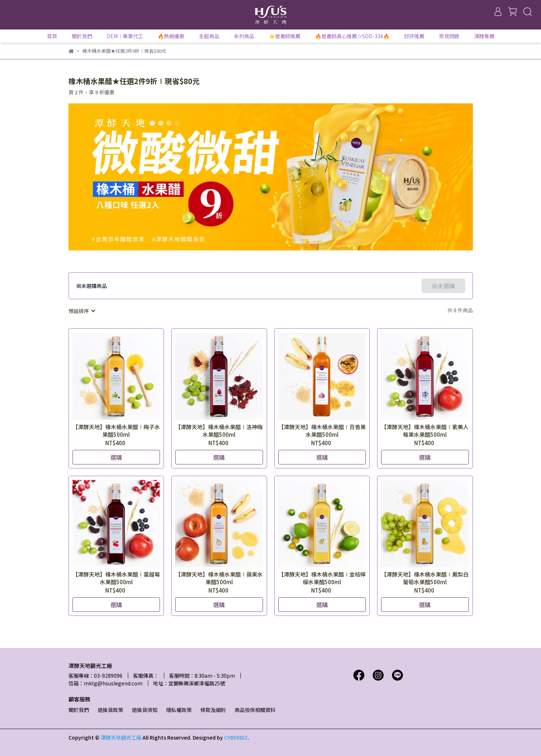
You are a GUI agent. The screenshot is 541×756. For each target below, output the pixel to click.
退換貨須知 (145, 710)
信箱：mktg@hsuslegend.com (105, 683)
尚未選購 (443, 286)
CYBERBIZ (236, 737)
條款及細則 (213, 710)
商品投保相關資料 (255, 710)
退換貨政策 (110, 710)
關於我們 (79, 710)
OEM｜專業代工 (125, 36)
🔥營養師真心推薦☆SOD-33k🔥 (352, 36)
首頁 (52, 36)
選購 (116, 457)
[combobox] (82, 311)
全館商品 (209, 36)
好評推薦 (414, 36)
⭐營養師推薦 (285, 36)
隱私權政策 (179, 710)
